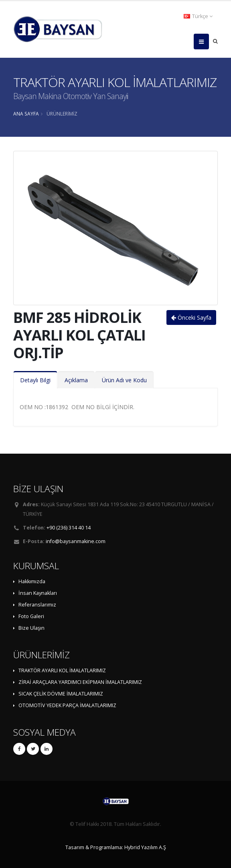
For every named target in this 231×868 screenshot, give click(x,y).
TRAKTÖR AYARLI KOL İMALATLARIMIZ (62, 670)
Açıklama (76, 380)
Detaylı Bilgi (35, 380)
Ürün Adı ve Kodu (124, 380)
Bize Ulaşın (31, 628)
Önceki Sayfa (191, 317)
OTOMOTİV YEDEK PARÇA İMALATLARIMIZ (67, 705)
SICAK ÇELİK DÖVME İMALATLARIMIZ (61, 694)
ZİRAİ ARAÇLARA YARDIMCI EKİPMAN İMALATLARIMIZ (80, 682)
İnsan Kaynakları (38, 593)
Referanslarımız (37, 605)
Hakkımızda (32, 581)
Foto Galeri (31, 616)
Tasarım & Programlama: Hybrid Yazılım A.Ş (116, 847)
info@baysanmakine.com (76, 541)
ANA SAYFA (26, 114)
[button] (199, 16)
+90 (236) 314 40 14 (69, 528)
